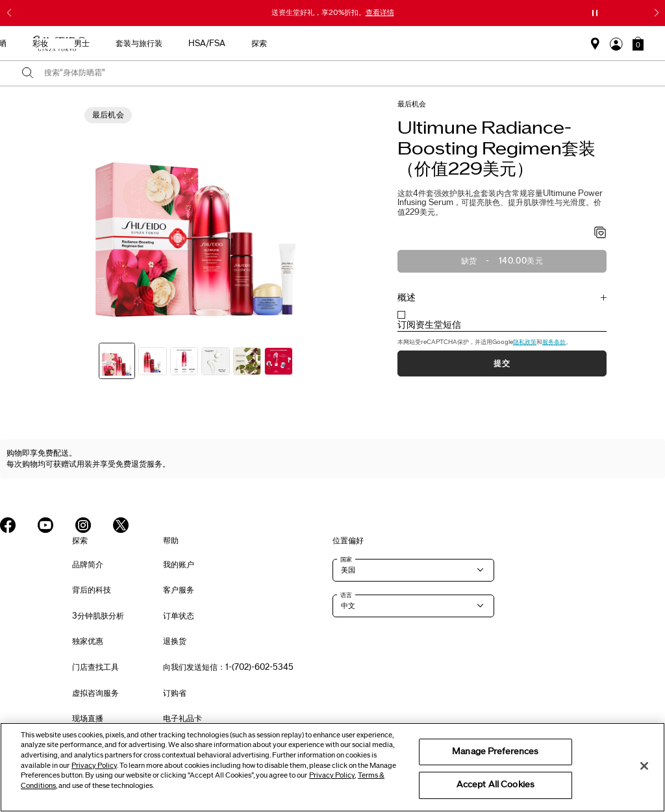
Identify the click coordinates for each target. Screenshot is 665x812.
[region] (332, 767)
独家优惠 (88, 641)
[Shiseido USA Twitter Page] (121, 525)
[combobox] (344, 73)
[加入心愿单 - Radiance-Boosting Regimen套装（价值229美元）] (600, 234)
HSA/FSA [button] (500, 43)
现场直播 (88, 719)
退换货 (175, 641)
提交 (502, 363)
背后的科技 (92, 590)
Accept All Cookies (496, 785)
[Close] (644, 766)
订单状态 (179, 616)
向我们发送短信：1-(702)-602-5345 (228, 667)
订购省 (175, 693)
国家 (346, 560)
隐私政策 (525, 342)
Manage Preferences (495, 752)
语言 (346, 595)
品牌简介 (88, 565)
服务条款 (554, 342)
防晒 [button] (292, 43)
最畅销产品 (140, 43)
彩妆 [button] (334, 43)
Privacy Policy (94, 766)
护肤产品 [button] (243, 43)
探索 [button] (553, 43)
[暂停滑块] (595, 13)
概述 (407, 298)
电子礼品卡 (182, 719)
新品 (194, 43)
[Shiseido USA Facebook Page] (8, 525)
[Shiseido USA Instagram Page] (83, 525)
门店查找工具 (95, 667)
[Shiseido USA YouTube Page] (45, 525)
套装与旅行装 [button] (433, 43)
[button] (638, 43)
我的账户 (179, 565)
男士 (375, 43)
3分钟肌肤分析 (98, 616)
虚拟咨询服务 (95, 693)
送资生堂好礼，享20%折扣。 (333, 12)
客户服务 (179, 590)
